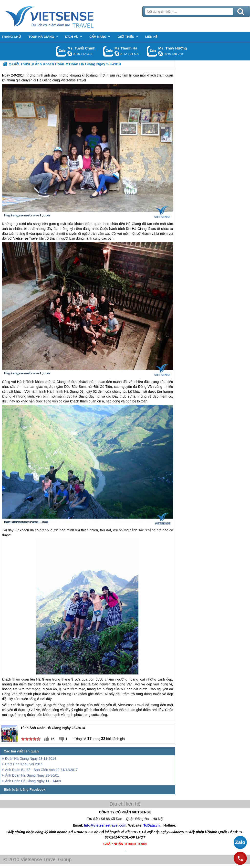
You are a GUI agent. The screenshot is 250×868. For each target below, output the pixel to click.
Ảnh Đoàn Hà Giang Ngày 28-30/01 (32, 775)
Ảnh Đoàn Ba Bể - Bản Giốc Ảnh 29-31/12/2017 (41, 770)
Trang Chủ (62, 16)
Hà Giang (134, 224)
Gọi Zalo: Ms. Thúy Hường (152, 51)
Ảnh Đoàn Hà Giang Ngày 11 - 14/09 (33, 781)
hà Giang (58, 382)
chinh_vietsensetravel (70, 54)
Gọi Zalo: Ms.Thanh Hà (108, 51)
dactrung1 (160, 54)
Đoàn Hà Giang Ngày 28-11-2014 (31, 759)
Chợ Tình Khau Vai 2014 (24, 764)
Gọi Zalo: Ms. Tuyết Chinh (61, 51)
